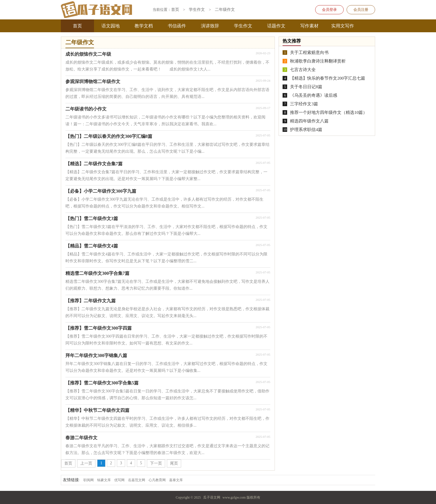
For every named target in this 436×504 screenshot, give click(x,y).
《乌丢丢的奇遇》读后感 (314, 95)
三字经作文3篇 (304, 104)
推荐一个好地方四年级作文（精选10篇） (329, 112)
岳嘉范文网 (137, 480)
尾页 (174, 463)
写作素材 (309, 26)
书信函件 (177, 26)
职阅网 (89, 480)
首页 (77, 26)
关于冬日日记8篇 (306, 87)
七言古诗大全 (303, 70)
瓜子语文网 (212, 497)
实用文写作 (343, 26)
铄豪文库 (104, 480)
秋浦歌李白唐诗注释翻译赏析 (318, 61)
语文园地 (111, 26)
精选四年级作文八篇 (309, 121)
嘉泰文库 (176, 480)
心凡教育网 (157, 480)
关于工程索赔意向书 (309, 53)
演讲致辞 (210, 26)
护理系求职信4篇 (306, 130)
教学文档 (144, 26)
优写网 (119, 480)
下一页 (156, 463)
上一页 (86, 463)
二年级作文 (225, 10)
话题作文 (276, 26)
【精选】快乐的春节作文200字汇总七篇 (328, 78)
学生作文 (243, 26)
